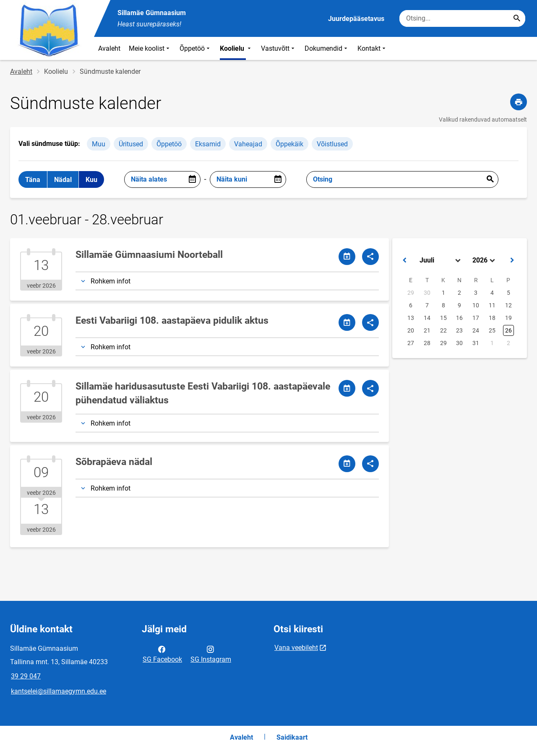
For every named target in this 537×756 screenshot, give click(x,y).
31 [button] (476, 343)
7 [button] (427, 305)
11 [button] (492, 305)
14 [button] (427, 318)
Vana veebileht (296, 648)
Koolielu (236, 48)
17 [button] (476, 318)
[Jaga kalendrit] (347, 257)
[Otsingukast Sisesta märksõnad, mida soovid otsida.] (462, 18)
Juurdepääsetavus (356, 19)
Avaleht (109, 48)
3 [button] (476, 293)
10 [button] (476, 305)
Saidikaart (292, 737)
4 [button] (492, 293)
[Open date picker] (192, 179)
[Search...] (517, 18)
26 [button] (508, 330)
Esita (490, 179)
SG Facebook (162, 654)
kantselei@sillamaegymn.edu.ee (59, 691)
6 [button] (411, 305)
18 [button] (492, 318)
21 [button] (427, 330)
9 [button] (459, 305)
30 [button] (427, 293)
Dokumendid (327, 48)
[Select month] (441, 260)
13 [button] (411, 318)
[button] (404, 260)
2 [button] (459, 293)
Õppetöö (196, 48)
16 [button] (459, 318)
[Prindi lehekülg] (519, 102)
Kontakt (372, 48)
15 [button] (443, 318)
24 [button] (476, 330)
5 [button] (508, 293)
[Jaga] (370, 257)
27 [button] (411, 343)
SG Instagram (211, 654)
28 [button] (427, 343)
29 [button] (411, 293)
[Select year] (485, 260)
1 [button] (443, 293)
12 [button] (508, 305)
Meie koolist (150, 48)
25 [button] (492, 330)
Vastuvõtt (279, 48)
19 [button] (508, 318)
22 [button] (443, 330)
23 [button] (459, 330)
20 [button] (411, 330)
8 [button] (443, 305)
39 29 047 (26, 676)
